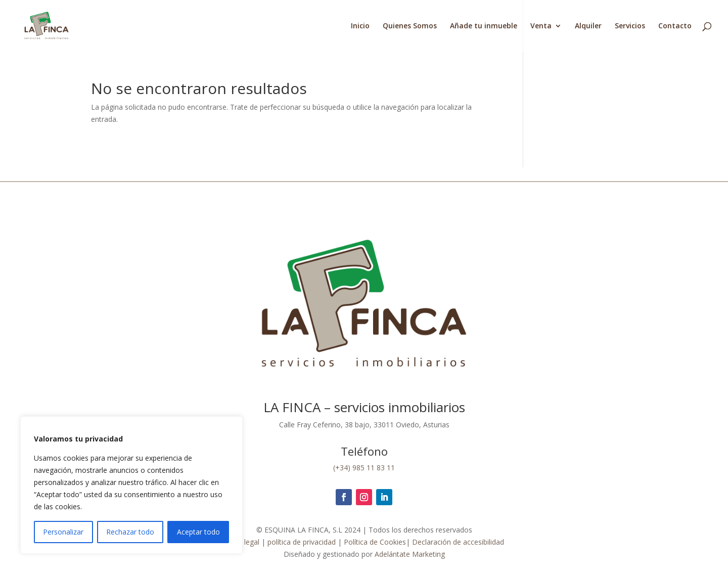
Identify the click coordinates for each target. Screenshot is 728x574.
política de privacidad (301, 542)
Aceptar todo (198, 532)
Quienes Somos (410, 26)
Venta (541, 26)
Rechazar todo (130, 532)
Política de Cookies (375, 542)
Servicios (630, 26)
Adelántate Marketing (410, 554)
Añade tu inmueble (484, 26)
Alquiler (588, 26)
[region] (131, 485)
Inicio (360, 26)
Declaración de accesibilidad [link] (458, 542)
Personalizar (63, 532)
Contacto (675, 26)
